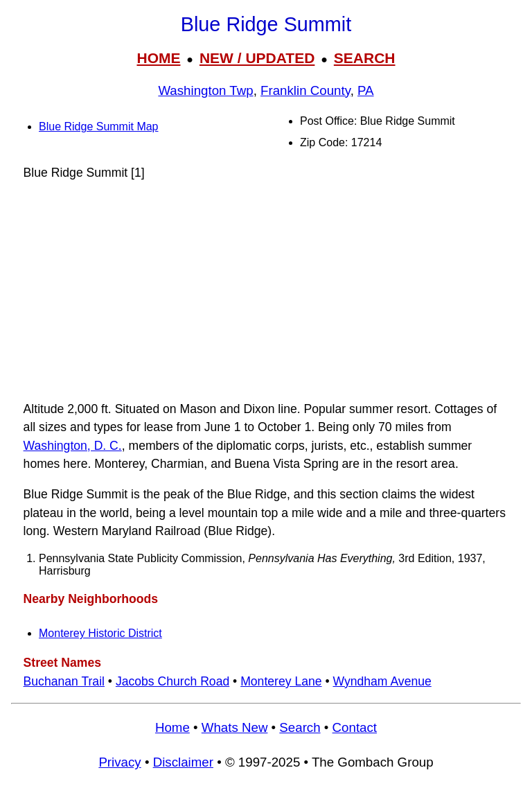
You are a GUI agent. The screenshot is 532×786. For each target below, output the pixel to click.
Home (172, 727)
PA (366, 90)
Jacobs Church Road (172, 681)
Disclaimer (183, 762)
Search (300, 727)
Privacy (119, 762)
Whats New (235, 727)
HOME (158, 58)
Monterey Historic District (100, 633)
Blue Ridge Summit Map (99, 126)
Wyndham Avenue (382, 681)
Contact (355, 727)
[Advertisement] (266, 290)
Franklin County (305, 90)
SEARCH (365, 58)
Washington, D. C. (73, 446)
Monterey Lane (281, 681)
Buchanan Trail (64, 681)
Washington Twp (205, 90)
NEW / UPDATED (257, 58)
